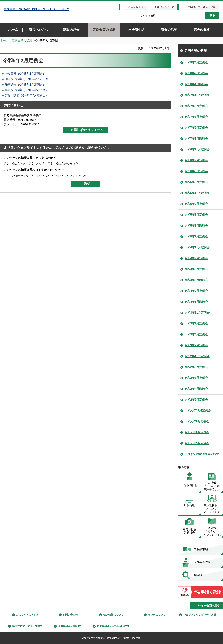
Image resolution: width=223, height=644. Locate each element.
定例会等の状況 (22, 40)
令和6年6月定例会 (196, 171)
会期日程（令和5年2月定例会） (25, 74)
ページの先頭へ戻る (208, 605)
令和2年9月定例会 (196, 367)
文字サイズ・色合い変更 (202, 7)
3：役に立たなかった (65, 164)
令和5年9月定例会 (196, 204)
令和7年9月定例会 (196, 106)
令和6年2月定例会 (196, 182)
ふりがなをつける (164, 7)
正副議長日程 (189, 485)
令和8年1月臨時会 (196, 84)
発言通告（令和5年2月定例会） (25, 85)
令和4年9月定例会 (196, 258)
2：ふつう (38, 164)
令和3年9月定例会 (196, 323)
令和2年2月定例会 (196, 400)
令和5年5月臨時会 (196, 226)
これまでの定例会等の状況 (202, 454)
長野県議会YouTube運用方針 (113, 626)
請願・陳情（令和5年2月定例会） (27, 95)
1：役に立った (16, 164)
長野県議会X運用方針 (70, 626)
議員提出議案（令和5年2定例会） (27, 90)
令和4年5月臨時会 (196, 280)
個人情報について (113, 615)
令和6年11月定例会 (197, 149)
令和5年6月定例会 (196, 215)
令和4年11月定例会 (197, 247)
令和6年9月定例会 (196, 160)
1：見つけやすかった (21, 176)
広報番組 (189, 505)
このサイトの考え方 (27, 615)
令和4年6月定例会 (196, 269)
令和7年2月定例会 (196, 128)
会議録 (198, 575)
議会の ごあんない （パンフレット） (212, 531)
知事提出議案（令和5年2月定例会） (28, 79)
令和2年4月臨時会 (196, 389)
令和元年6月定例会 (197, 432)
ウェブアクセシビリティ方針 (200, 615)
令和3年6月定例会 (196, 334)
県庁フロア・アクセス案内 (27, 626)
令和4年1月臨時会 (196, 302)
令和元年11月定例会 (198, 410)
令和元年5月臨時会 (197, 443)
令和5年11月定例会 (197, 193)
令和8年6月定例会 (196, 62)
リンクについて (157, 615)
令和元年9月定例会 (197, 421)
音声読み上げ (136, 7)
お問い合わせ (70, 615)
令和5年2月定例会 (196, 236)
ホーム (4, 40)
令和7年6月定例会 (196, 117)
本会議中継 (201, 549)
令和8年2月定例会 (196, 73)
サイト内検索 (148, 15)
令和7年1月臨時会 (196, 139)
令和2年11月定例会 (197, 356)
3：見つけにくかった (73, 176)
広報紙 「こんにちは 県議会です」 (212, 486)
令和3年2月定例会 (196, 345)
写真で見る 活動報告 (189, 531)
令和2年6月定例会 (196, 378)
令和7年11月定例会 (197, 95)
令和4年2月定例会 (196, 291)
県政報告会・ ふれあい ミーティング (212, 509)
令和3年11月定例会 (197, 313)
